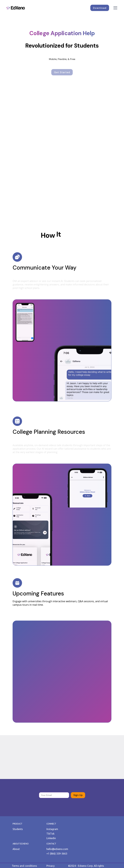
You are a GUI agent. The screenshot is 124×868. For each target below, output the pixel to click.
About (16, 849)
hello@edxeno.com (57, 849)
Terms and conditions (24, 866)
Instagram (52, 829)
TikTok (50, 834)
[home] (16, 8)
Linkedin (51, 838)
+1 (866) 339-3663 (57, 854)
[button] (115, 8)
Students (18, 829)
